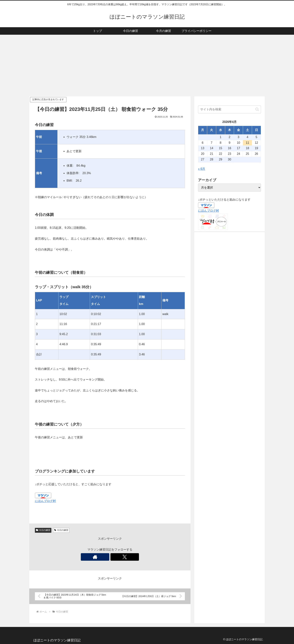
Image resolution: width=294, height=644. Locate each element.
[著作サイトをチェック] (106, 557)
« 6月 (202, 169)
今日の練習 (43, 530)
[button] (257, 109)
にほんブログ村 (45, 501)
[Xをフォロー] (114, 557)
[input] (229, 109)
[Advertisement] (147, 65)
